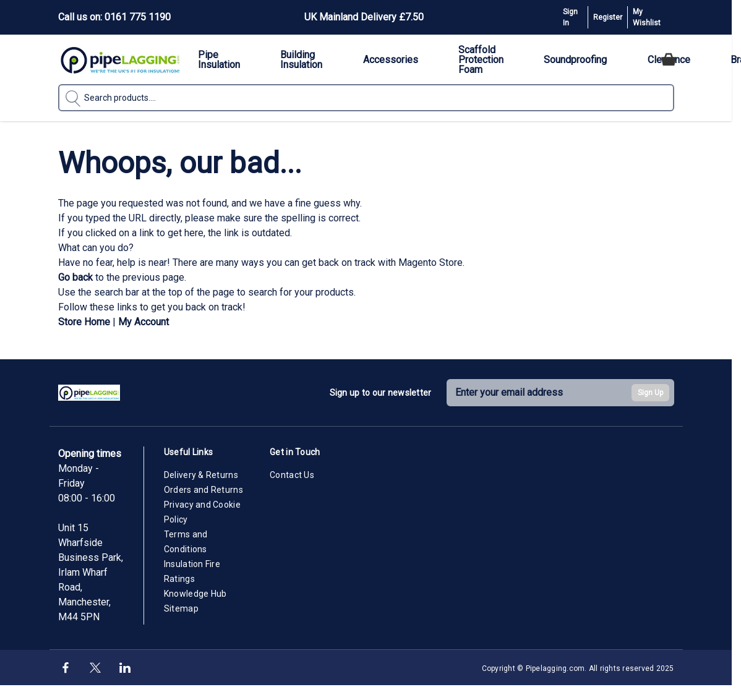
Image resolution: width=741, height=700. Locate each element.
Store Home (84, 322)
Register (608, 17)
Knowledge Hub (195, 594)
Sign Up (650, 393)
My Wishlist (647, 17)
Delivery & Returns (201, 475)
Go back (75, 277)
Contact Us (292, 475)
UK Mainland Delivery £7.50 (364, 17)
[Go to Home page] (120, 60)
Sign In (570, 17)
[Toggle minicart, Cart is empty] (669, 59)
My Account (143, 322)
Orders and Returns (203, 490)
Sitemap (181, 608)
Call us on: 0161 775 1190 (114, 17)
